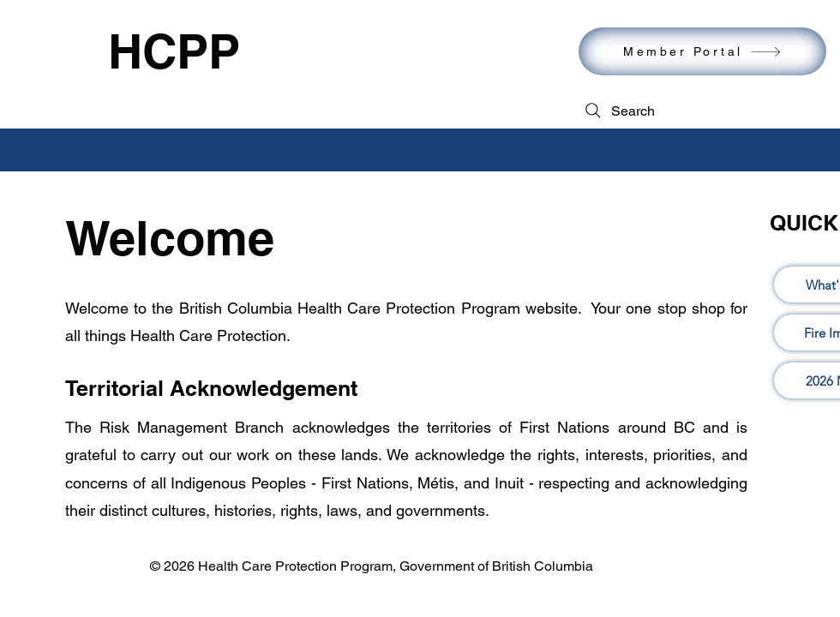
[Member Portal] (702, 51)
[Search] (618, 111)
